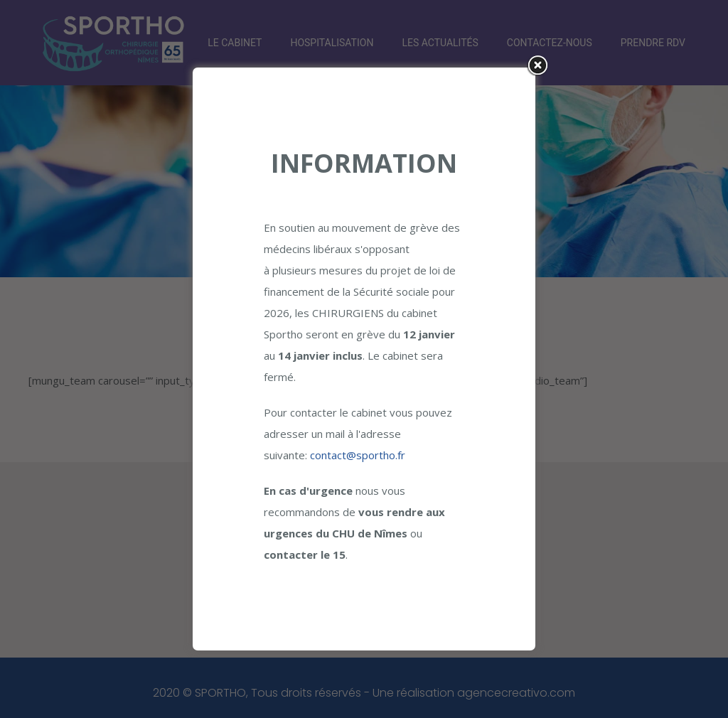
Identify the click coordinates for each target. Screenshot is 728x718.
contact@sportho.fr (358, 455)
